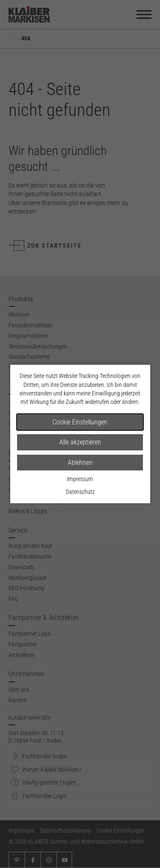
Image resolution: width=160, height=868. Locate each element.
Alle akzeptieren (80, 442)
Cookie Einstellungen (80, 422)
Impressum (80, 479)
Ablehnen (80, 463)
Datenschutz (80, 492)
